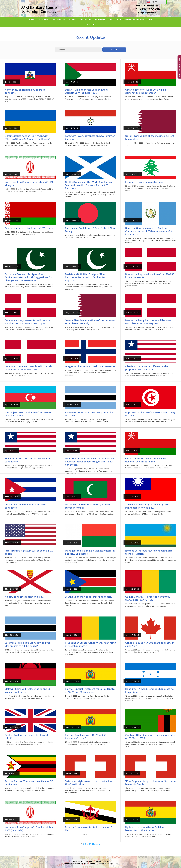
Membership (86, 19)
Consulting (100, 19)
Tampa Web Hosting (96, 863)
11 (90, 844)
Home (32, 19)
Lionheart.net (112, 863)
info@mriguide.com (147, 13)
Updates (72, 19)
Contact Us (90, 25)
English (152, 2)
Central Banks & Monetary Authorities (135, 19)
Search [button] (114, 50)
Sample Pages (58, 19)
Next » (96, 844)
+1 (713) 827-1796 (147, 9)
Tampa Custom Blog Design (74, 863)
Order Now (43, 19)
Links (111, 19)
